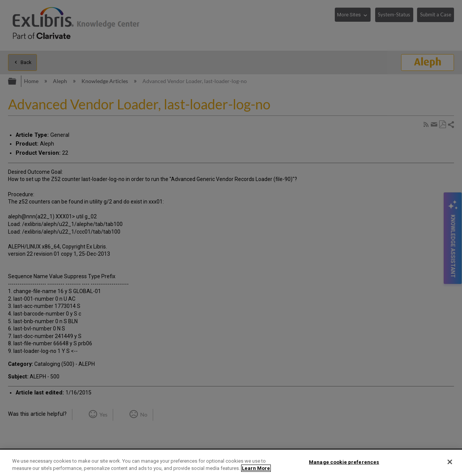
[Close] (450, 462)
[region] (231, 463)
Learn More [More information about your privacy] (256, 468)
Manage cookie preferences (344, 462)
